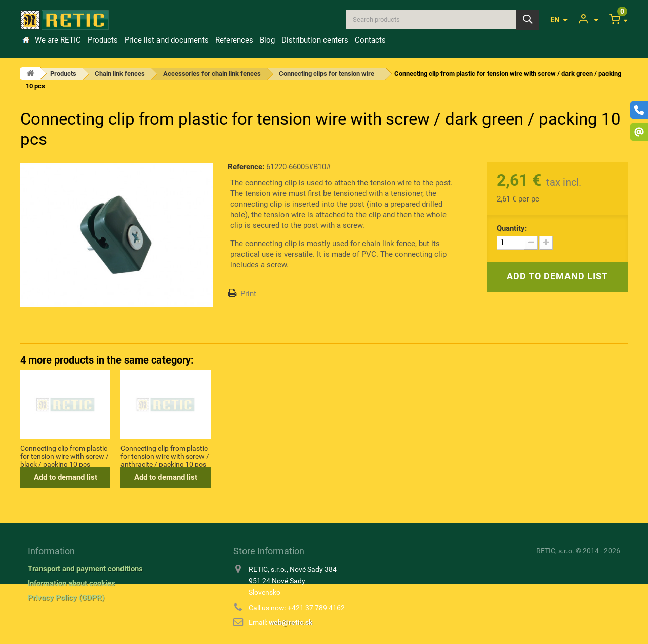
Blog (267, 40)
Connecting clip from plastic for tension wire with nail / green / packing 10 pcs (64, 456)
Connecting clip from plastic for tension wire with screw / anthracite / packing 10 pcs (365, 456)
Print (248, 294)
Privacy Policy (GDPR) (66, 598)
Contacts (370, 40)
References (234, 40)
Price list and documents (167, 40)
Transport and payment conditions (85, 569)
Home (26, 40)
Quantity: (512, 228)
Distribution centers (315, 40)
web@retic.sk (291, 622)
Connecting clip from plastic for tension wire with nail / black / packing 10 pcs (164, 456)
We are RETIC (58, 40)
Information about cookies (72, 583)
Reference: (246, 167)
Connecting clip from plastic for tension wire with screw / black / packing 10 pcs (265, 456)
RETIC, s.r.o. (555, 551)
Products (103, 40)
